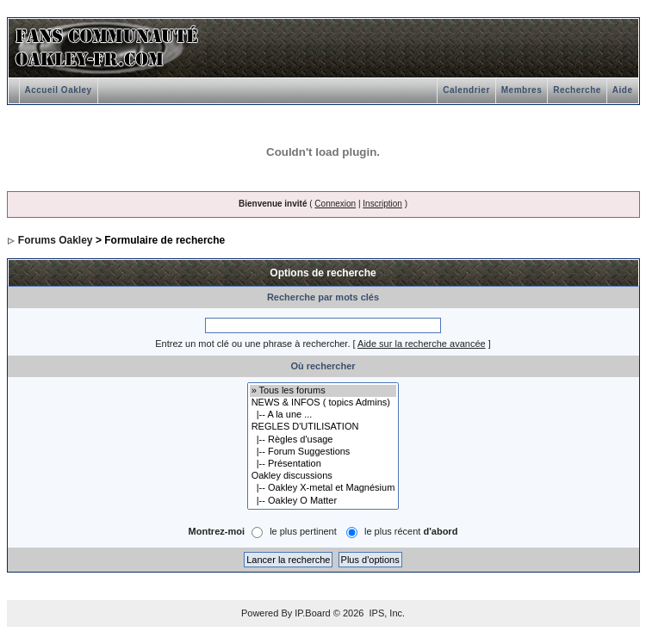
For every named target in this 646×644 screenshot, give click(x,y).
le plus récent (411, 531)
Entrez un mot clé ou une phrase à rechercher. (252, 344)
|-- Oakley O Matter (323, 501)
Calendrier (466, 90)
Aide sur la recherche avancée (422, 344)
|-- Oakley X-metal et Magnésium (323, 488)
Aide (623, 90)
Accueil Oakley (59, 90)
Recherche (577, 90)
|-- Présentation (323, 464)
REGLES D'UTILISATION (323, 427)
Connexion (335, 204)
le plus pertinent (303, 531)
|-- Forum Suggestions (323, 452)
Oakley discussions (323, 476)
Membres (522, 90)
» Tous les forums (323, 391)
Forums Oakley (56, 240)
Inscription (382, 204)
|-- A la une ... (323, 415)
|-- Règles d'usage (323, 440)
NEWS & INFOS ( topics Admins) (323, 403)
